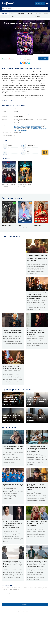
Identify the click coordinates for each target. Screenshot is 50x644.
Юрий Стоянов (18, 125)
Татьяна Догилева (36, 127)
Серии (12, 17)
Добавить (26, 58)
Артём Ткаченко (27, 125)
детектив (16, 114)
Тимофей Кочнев (36, 125)
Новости (38, 17)
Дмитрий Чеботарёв (36, 128)
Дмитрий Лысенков (25, 127)
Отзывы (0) (22, 14)
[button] (22, 228)
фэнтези (27, 114)
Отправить (25, 605)
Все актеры (25, 130)
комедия (22, 114)
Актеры (30, 14)
